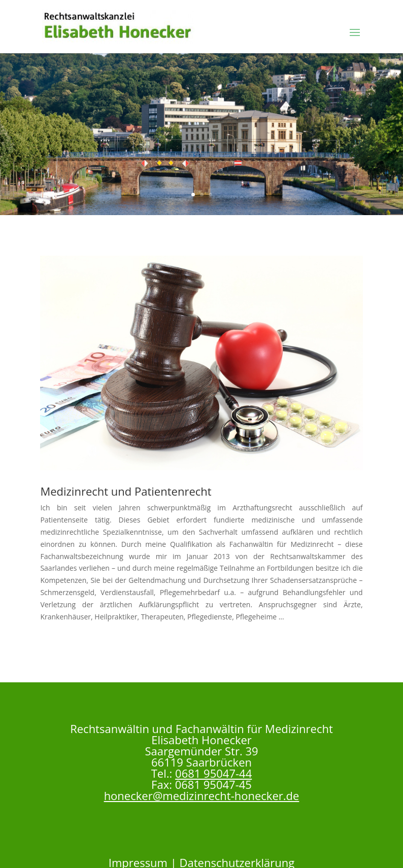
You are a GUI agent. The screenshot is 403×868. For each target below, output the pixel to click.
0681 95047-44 (213, 773)
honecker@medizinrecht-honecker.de (202, 795)
